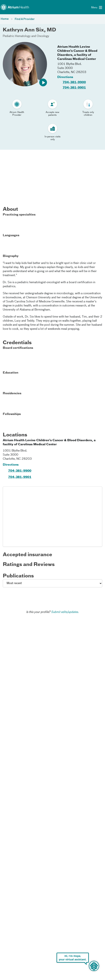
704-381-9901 (74, 88)
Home (5, 19)
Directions (65, 77)
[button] (43, 82)
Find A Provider (25, 19)
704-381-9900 (74, 82)
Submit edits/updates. (65, 612)
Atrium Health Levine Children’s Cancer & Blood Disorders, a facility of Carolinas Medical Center (77, 53)
